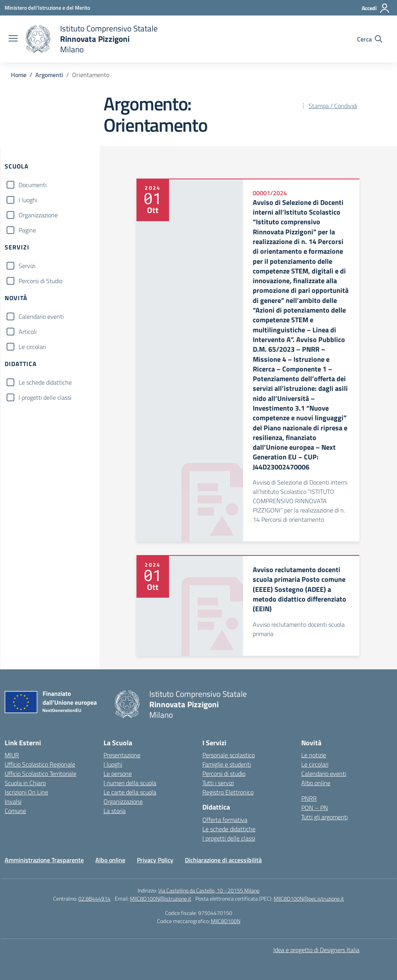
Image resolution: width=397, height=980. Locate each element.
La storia (115, 811)
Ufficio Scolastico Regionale (40, 764)
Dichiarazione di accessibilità (223, 860)
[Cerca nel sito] (370, 39)
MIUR (12, 755)
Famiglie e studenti (227, 764)
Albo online (316, 783)
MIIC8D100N (226, 921)
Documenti (33, 185)
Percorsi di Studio (41, 281)
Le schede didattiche (45, 382)
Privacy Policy (155, 860)
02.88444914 (94, 898)
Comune (15, 811)
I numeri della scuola (130, 783)
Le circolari (32, 347)
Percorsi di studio (224, 774)
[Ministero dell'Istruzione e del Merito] (47, 8)
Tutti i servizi (218, 783)
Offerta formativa (225, 820)
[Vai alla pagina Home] (19, 75)
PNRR (309, 798)
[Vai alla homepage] (92, 39)
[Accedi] (376, 8)
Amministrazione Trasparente (44, 860)
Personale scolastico (229, 755)
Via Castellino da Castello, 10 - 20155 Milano (209, 890)
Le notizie (314, 755)
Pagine (27, 230)
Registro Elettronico (228, 792)
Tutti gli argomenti (325, 817)
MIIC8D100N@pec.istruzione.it (309, 898)
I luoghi (28, 200)
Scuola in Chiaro (25, 783)
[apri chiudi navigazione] (13, 39)
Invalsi (13, 801)
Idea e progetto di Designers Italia (316, 950)
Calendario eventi (41, 316)
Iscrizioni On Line (26, 792)
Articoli (28, 332)
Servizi (27, 266)
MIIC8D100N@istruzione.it (161, 898)
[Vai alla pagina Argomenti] (49, 75)
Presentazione (122, 755)
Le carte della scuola (130, 792)
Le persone (118, 774)
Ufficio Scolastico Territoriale (41, 774)
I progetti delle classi (45, 397)
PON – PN (315, 808)
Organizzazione (38, 215)
